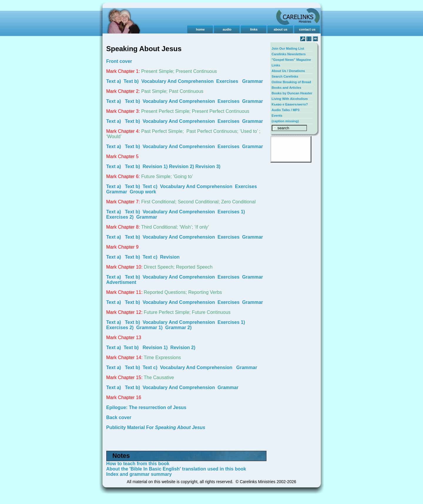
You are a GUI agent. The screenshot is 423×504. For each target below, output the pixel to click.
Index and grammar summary (139, 474)
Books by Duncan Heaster (292, 93)
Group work (143, 192)
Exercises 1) (231, 212)
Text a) (114, 81)
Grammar (252, 81)
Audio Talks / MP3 (286, 110)
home (200, 29)
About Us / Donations (288, 71)
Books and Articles (287, 88)
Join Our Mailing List (288, 48)
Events (277, 115)
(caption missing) (285, 121)
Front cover (119, 61)
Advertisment (121, 282)
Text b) (131, 81)
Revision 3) (208, 166)
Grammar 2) (179, 328)
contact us (307, 29)
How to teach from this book (138, 464)
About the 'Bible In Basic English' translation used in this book (176, 469)
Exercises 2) (120, 217)
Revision (170, 257)
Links (276, 65)
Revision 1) (155, 166)
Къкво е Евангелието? (290, 104)
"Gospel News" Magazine (291, 60)
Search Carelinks (285, 76)
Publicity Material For (156, 427)
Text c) (150, 186)
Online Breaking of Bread (291, 82)
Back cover (119, 417)
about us (281, 29)
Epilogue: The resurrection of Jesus (146, 407)
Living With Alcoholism (290, 99)
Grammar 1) (150, 328)
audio (227, 29)
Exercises (227, 81)
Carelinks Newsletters (289, 54)
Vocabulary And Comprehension (177, 81)
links (254, 29)
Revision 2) (181, 166)
